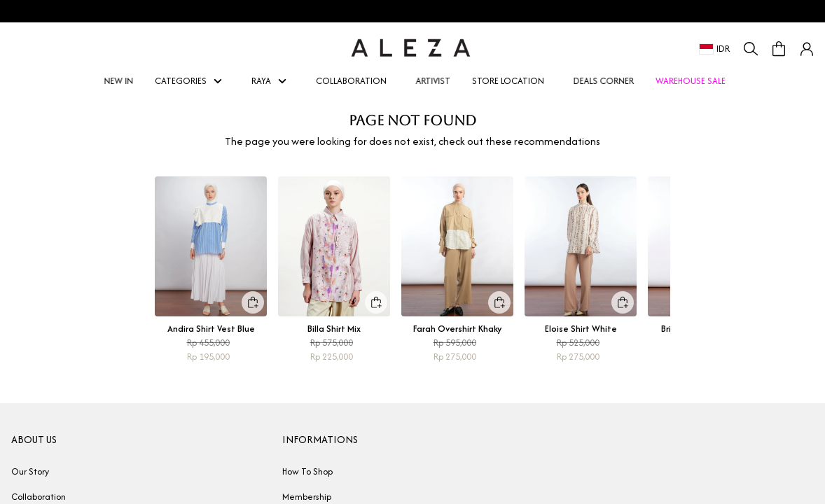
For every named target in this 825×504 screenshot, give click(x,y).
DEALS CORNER (602, 81)
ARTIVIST (432, 81)
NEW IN (118, 81)
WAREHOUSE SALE (691, 81)
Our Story (30, 471)
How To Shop (307, 471)
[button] (807, 49)
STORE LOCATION (508, 81)
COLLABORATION (351, 81)
